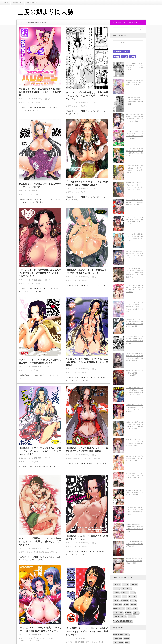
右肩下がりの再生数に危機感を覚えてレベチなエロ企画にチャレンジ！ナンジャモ (135, 82)
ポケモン (116, 593)
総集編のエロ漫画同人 (50, 553)
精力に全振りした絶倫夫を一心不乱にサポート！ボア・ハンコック (40, 186)
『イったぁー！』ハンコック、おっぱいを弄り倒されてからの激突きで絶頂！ (87, 183)
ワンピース (117, 596)
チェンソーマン (118, 613)
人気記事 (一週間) (18, 2)
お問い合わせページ (32, 2)
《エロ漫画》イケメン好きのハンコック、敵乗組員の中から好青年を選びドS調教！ (87, 450)
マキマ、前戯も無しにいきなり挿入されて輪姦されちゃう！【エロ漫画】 (135, 373)
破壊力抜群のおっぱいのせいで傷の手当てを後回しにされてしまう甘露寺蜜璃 (135, 493)
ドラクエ (116, 588)
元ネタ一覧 (5, 2)
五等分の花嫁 (118, 605)
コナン (133, 593)
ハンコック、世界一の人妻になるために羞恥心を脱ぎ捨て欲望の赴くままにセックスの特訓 (40, 92)
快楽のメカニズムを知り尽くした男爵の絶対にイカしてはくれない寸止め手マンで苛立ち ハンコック (87, 96)
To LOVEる (117, 584)
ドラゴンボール (126, 588)
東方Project (133, 596)
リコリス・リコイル (120, 617)
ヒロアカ (133, 601)
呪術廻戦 (133, 605)
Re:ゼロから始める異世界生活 (123, 621)
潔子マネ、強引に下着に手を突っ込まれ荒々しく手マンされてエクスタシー (135, 458)
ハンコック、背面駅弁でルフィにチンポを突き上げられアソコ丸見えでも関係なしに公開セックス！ (40, 542)
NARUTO (128, 613)
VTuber (126, 605)
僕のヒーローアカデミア (121, 635)
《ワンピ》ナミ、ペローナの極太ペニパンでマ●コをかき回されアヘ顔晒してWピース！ (40, 630)
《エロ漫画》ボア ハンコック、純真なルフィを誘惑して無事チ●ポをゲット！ (86, 272)
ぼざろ (129, 609)
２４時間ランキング (122, 51)
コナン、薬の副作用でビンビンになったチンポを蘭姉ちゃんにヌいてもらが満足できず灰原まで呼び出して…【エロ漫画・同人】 (135, 273)
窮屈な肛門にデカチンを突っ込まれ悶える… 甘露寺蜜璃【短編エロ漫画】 (135, 561)
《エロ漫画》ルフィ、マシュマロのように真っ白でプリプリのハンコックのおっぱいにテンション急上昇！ (40, 452)
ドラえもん (132, 617)
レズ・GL (30, 641)
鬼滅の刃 (116, 601)
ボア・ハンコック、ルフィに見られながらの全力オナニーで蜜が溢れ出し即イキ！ (40, 362)
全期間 (132, 57)
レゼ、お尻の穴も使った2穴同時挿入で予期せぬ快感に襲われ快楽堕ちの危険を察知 (135, 202)
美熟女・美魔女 (73, 459)
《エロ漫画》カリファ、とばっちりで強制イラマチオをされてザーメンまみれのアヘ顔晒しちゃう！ (87, 632)
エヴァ (125, 596)
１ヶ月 (124, 57)
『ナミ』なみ (40, 641)
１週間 (116, 57)
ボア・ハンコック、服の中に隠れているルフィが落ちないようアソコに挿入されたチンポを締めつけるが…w (40, 273)
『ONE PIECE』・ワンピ (40, 99)
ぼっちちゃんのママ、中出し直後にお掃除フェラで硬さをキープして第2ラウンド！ (135, 475)
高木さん (136, 613)
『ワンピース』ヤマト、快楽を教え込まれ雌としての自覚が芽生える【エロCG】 (135, 544)
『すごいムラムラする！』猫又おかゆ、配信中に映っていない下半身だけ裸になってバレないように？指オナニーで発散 (135, 307)
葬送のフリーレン (119, 609)
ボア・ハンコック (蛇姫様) (30, 103)
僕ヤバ (135, 609)
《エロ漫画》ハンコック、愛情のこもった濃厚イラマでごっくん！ (87, 538)
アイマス (125, 584)
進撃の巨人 (125, 601)
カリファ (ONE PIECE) (76, 643)
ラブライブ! (125, 593)
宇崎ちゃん (134, 584)
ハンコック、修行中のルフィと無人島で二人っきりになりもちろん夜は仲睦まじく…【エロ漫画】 (87, 362)
